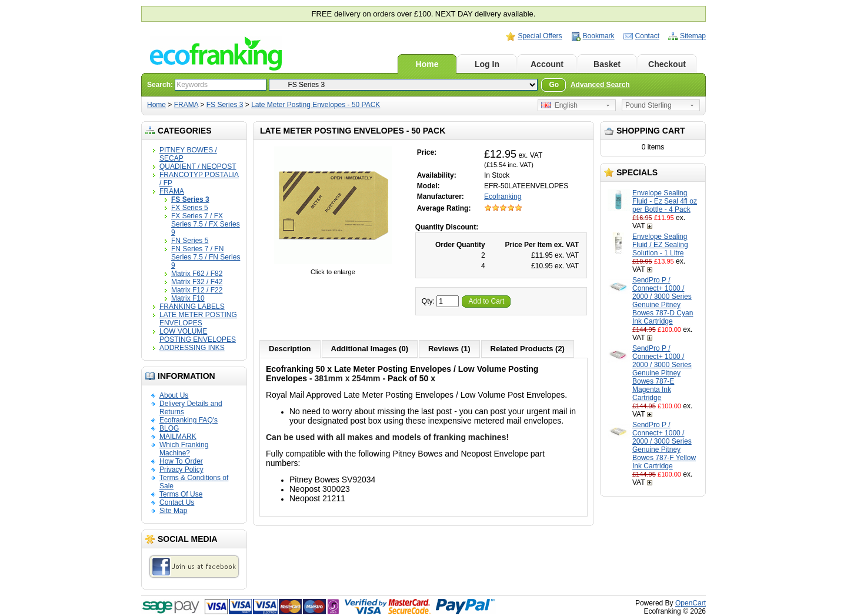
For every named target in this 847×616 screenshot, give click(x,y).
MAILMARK (178, 437)
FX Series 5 (190, 208)
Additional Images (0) (370, 349)
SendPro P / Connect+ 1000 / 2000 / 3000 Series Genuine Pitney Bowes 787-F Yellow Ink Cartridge (664, 445)
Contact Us (177, 502)
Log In (487, 64)
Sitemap (693, 36)
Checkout (667, 64)
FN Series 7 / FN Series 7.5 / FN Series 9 (206, 257)
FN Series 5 (190, 241)
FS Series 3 (225, 105)
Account (547, 64)
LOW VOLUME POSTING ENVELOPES (198, 335)
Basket (607, 64)
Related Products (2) (528, 349)
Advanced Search (600, 85)
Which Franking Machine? (184, 449)
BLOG (169, 428)
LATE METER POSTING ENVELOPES (198, 319)
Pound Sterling (648, 105)
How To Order (181, 461)
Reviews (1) (449, 349)
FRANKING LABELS (192, 307)
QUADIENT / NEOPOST (198, 167)
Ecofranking (503, 197)
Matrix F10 (188, 298)
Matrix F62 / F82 (197, 274)
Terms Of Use (181, 494)
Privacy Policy (181, 470)
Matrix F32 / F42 (197, 282)
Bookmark (599, 36)
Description (290, 349)
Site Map (173, 511)
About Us (174, 395)
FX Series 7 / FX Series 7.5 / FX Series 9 (206, 224)
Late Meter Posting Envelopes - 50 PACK (316, 105)
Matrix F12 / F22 (197, 290)
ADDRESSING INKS (192, 348)
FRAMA (186, 105)
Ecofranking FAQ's (189, 420)
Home (427, 64)
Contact (647, 36)
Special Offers (540, 36)
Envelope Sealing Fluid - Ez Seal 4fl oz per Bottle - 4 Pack (665, 201)
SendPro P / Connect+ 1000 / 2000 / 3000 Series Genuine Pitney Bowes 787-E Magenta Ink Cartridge (662, 373)
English (559, 105)
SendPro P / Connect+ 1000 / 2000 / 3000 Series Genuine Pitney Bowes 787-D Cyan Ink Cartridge (663, 301)
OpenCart (691, 603)
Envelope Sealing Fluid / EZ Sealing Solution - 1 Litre (660, 245)
